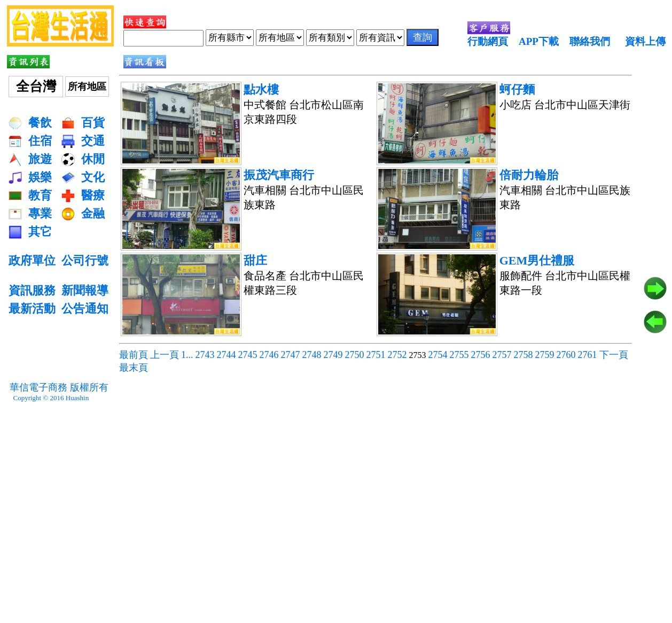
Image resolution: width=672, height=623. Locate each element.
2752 (397, 355)
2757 (502, 355)
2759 (545, 355)
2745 (248, 355)
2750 (355, 355)
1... (187, 355)
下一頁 (614, 355)
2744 (226, 355)
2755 (459, 355)
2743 (205, 355)
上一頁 (165, 355)
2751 (376, 355)
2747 (291, 355)
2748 (312, 355)
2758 (523, 355)
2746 (269, 355)
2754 (438, 355)
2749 (333, 355)
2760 (566, 355)
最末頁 (134, 368)
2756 (481, 355)
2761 (588, 355)
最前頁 (134, 355)
